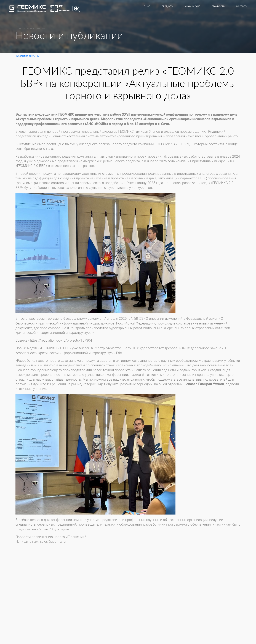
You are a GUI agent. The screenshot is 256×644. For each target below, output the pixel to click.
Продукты (167, 6)
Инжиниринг (192, 6)
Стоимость (218, 6)
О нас (147, 6)
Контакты (242, 6)
